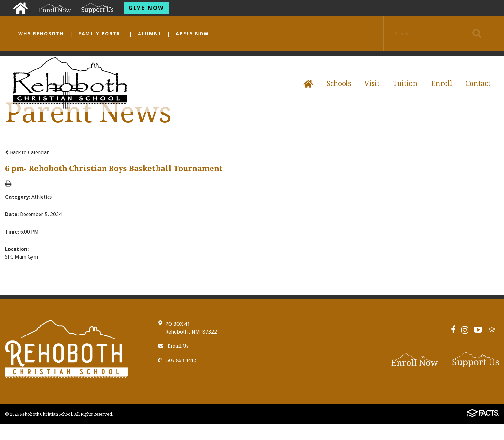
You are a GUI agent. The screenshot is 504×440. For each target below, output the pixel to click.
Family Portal (101, 34)
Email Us (174, 346)
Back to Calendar (27, 153)
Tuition (405, 83)
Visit (372, 83)
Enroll (442, 83)
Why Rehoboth (41, 34)
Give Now (146, 8)
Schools (339, 83)
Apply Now (192, 34)
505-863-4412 (177, 360)
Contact (478, 83)
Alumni (150, 34)
